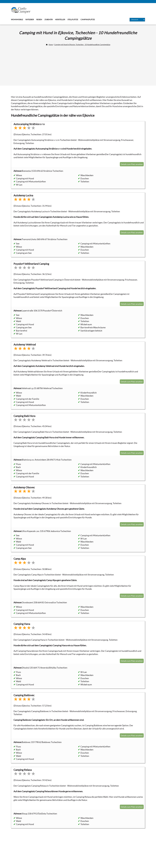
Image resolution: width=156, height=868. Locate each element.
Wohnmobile (17, 19)
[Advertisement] (78, 65)
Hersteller (60, 19)
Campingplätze (88, 19)
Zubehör (49, 19)
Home (51, 45)
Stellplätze (73, 19)
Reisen (39, 19)
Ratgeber (30, 19)
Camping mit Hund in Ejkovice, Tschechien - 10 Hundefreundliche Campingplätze (82, 45)
